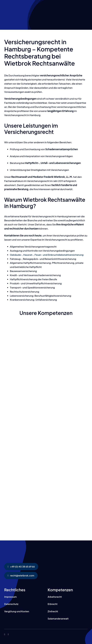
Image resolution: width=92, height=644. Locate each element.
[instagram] (8, 634)
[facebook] (5, 634)
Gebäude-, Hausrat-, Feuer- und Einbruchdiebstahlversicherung (47, 255)
